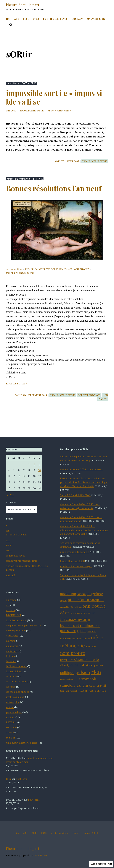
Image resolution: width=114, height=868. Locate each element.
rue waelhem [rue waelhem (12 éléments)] (67, 679)
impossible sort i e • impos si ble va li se (54, 97)
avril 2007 (11, 111)
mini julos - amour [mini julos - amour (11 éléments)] (81, 639)
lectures (11, 687)
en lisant (11, 651)
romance (11, 727)
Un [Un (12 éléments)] (67, 691)
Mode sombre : (101, 864)
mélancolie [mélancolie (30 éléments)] (72, 646)
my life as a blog (15, 697)
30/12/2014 (21, 395)
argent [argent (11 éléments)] (63, 600)
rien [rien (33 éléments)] (96, 672)
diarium (10, 641)
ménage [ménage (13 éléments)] (91, 646)
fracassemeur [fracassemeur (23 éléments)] (73, 619)
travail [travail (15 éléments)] (101, 686)
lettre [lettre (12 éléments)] (83, 631)
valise (68, 111)
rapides (10, 717)
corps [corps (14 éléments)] (74, 607)
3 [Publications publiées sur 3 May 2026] (39, 464)
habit (52, 111)
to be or (11, 738)
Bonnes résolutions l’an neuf (54, 188)
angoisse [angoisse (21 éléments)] (95, 594)
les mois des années (18, 692)
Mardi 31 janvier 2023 (72, 561)
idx (8, 19)
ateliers (10, 610)
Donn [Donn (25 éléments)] (85, 606)
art (8, 605)
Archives (11, 502)
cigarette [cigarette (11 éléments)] (65, 607)
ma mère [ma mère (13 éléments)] (65, 638)
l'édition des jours (16, 666)
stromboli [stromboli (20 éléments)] (87, 679)
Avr (10, 495)
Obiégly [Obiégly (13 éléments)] (65, 665)
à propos (11, 600)
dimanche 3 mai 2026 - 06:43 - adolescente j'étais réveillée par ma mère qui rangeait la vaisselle (84, 530)
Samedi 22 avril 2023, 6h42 (75, 495)
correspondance (62, 269)
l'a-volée (11, 661)
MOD (36, 19)
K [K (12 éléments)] (78, 631)
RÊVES (10, 722)
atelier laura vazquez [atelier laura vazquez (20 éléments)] (86, 600)
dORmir (11, 273)
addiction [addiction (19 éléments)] (68, 594)
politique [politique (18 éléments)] (67, 673)
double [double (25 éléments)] (99, 606)
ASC (17, 19)
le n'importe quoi (16, 681)
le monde (11, 676)
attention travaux (16, 535)
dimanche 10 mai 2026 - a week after (81, 469)
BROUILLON (13, 615)
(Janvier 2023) (96, 19)
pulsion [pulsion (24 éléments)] (83, 672)
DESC (26, 19)
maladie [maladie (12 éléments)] (92, 631)
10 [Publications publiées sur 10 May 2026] (39, 470)
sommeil (22, 273)
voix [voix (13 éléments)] (91, 691)
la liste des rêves (55, 19)
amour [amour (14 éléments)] (82, 594)
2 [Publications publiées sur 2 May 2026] (34, 464)
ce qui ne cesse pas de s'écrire (24, 625)
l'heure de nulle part (23, 5)
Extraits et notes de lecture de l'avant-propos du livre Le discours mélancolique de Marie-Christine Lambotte (84, 482)
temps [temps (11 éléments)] (92, 686)
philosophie (13, 702)
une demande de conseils (75, 552)
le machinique (14, 671)
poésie (10, 707)
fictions (10, 656)
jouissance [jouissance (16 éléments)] (68, 631)
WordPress (41, 855)
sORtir (60, 111)
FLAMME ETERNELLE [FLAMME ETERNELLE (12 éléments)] (83, 613)
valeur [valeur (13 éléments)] (83, 691)
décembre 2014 (14, 269)
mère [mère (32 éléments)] (97, 637)
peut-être (22, 779)
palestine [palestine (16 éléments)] (86, 665)
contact (77, 19)
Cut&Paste (12, 636)
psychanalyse (14, 712)
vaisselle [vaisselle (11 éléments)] (74, 691)
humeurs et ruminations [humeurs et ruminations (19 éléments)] (80, 625)
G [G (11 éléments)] (89, 620)
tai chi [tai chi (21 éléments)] (82, 685)
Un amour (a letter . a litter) (22, 743)
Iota (8, 779)
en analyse (12, 646)
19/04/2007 (59, 161)
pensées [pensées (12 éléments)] (99, 665)
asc (8, 540)
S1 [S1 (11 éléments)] (76, 680)
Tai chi (10, 732)
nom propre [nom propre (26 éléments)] (73, 653)
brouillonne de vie (32, 111)
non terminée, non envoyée (76, 566)
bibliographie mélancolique (22, 561)
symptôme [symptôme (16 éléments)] (68, 685)
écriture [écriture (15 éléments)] (101, 691)
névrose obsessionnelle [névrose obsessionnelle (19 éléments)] (79, 659)
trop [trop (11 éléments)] (62, 691)
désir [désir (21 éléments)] (65, 613)
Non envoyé (81, 269)
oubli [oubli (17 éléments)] (74, 665)
